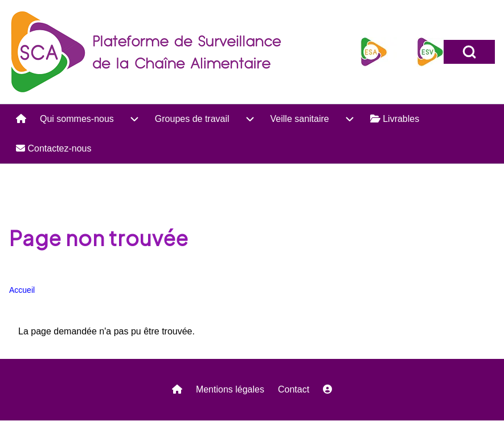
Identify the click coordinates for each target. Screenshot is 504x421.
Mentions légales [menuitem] (230, 389)
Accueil (22, 290)
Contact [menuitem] (294, 389)
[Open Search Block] (469, 52)
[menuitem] (21, 119)
